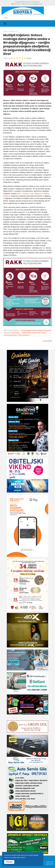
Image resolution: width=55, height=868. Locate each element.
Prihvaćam (9, 862)
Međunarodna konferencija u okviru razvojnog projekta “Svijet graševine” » (25, 334)
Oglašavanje (50, 864)
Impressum (50, 862)
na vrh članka (47, 341)
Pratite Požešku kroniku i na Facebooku (27, 2)
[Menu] (5, 23)
